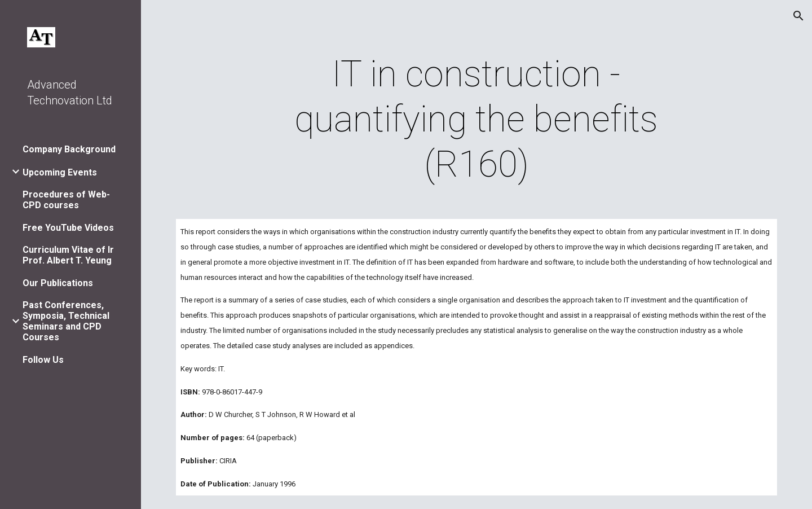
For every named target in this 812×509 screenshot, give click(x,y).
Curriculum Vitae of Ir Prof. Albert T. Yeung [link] (68, 255)
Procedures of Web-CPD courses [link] (66, 200)
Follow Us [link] (43, 360)
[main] (476, 120)
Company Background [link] (69, 149)
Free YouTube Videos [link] (68, 228)
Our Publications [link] (58, 283)
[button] (798, 16)
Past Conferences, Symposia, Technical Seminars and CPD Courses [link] (66, 321)
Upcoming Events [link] (60, 172)
